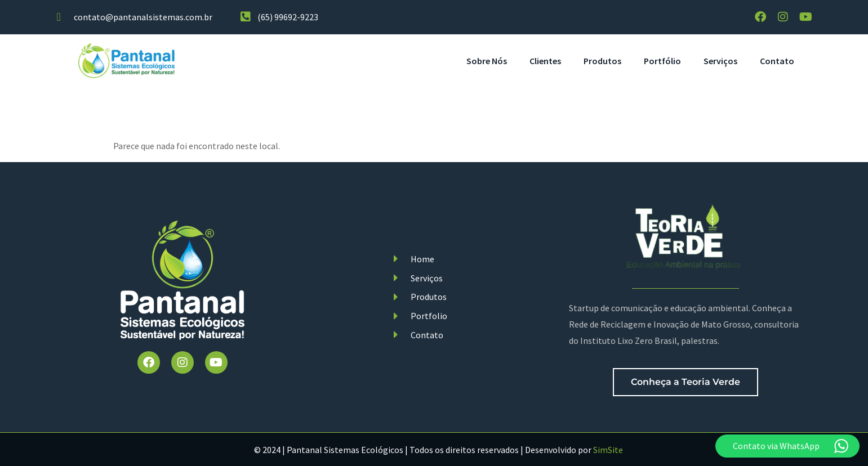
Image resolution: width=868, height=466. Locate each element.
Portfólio (662, 61)
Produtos (602, 61)
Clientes (545, 61)
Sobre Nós (487, 61)
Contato (777, 61)
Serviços (720, 61)
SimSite (608, 450)
